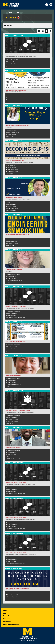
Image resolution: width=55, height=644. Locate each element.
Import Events (7, 622)
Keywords (13, 18)
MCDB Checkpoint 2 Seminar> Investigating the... (18, 125)
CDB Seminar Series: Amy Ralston (14, 269)
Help (5, 613)
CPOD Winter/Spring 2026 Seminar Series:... (16, 342)
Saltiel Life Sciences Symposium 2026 (15, 161)
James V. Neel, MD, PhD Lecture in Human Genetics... (18, 410)
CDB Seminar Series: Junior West (14, 447)
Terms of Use (7, 616)
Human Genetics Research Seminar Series (16, 55)
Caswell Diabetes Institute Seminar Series (16, 90)
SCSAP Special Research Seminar (14, 197)
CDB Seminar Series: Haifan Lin (13, 375)
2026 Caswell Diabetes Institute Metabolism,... (17, 588)
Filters (8, 26)
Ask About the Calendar (11, 625)
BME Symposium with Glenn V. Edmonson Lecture (18, 234)
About (5, 610)
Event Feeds (7, 619)
